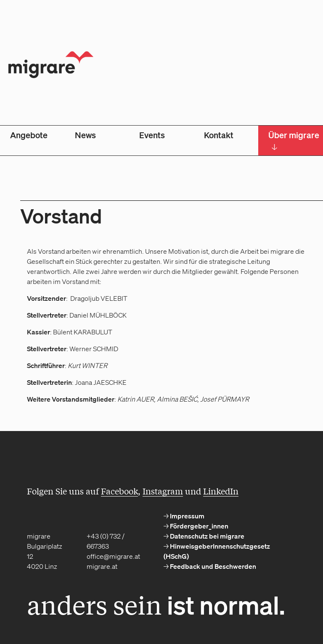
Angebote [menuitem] (29, 135)
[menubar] (161, 141)
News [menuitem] (85, 135)
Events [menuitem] (152, 135)
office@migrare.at (113, 556)
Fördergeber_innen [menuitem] (199, 526)
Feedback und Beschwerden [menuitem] (212, 566)
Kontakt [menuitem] (219, 135)
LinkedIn (221, 491)
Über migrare (294, 141)
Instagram (163, 491)
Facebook (119, 491)
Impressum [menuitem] (187, 516)
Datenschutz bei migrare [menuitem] (207, 536)
